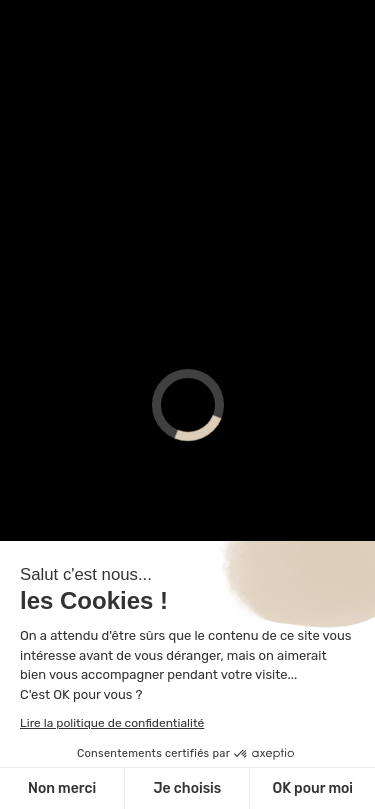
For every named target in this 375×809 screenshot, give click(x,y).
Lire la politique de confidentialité (112, 723)
